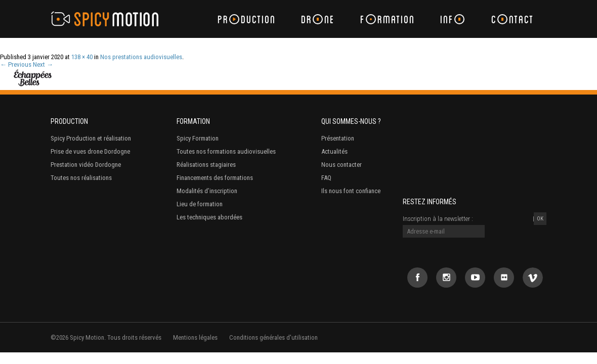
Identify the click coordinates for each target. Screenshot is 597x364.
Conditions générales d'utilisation (273, 337)
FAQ (326, 178)
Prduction (247, 19)
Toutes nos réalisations (81, 178)
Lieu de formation (200, 204)
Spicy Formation (198, 138)
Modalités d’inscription (207, 191)
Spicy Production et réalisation (91, 138)
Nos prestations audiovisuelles (141, 57)
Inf (452, 19)
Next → (43, 64)
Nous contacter (342, 165)
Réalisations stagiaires (206, 165)
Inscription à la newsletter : (438, 219)
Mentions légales (195, 337)
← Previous (16, 64)
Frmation (388, 19)
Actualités (334, 151)
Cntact (513, 19)
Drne (318, 19)
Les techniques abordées (209, 217)
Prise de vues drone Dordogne (90, 151)
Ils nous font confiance (351, 191)
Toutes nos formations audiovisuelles (226, 151)
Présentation (338, 138)
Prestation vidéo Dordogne (86, 165)
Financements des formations (215, 178)
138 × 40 (82, 57)
